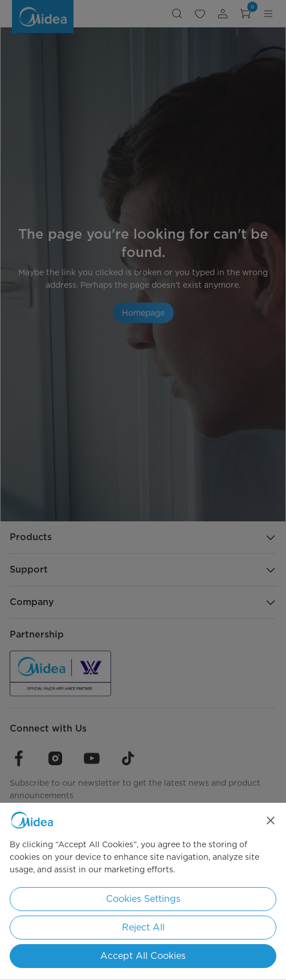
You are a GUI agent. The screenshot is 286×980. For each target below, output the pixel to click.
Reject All (143, 927)
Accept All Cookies (143, 956)
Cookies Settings (143, 899)
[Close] (271, 820)
